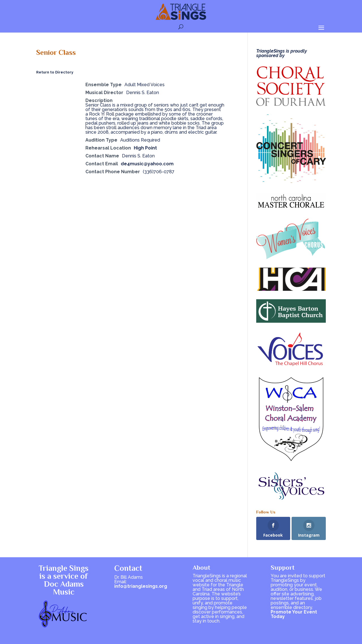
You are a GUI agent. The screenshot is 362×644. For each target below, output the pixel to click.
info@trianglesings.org (141, 586)
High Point (145, 148)
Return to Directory (55, 72)
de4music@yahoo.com (147, 164)
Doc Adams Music (64, 588)
